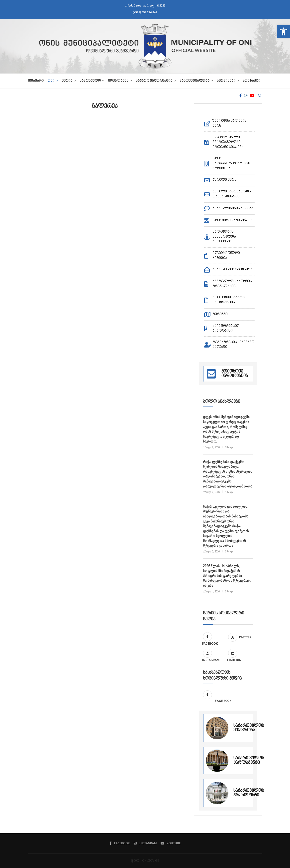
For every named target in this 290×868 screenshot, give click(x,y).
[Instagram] (246, 95)
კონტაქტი (251, 81)
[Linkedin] (240, 656)
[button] (284, 31)
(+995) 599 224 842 (145, 12)
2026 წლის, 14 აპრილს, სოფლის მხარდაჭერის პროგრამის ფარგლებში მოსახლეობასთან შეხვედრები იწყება (227, 576)
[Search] (260, 95)
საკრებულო (90, 81)
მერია (67, 81)
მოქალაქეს (118, 81)
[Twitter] (240, 637)
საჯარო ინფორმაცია (154, 81)
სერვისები (226, 81)
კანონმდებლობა (194, 81)
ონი (51, 81)
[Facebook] (241, 95)
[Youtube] (252, 95)
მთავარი (36, 81)
